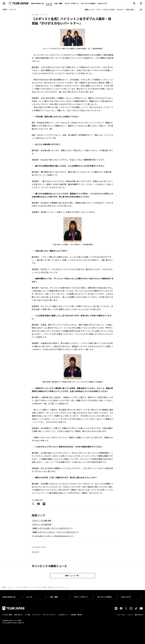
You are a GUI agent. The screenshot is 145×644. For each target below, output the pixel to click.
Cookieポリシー (63, 615)
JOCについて (102, 3)
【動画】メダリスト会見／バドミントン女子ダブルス (51, 528)
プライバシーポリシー (49, 615)
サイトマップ (36, 615)
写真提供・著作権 (76, 615)
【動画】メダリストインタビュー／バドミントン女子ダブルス (54, 532)
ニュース (49, 3)
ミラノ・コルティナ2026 (105, 10)
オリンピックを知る (88, 3)
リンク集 (27, 615)
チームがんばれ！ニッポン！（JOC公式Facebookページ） (53, 536)
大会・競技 (60, 597)
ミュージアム (121, 615)
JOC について (131, 597)
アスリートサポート (72, 3)
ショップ (130, 615)
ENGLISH (140, 615)
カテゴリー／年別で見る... (126, 10)
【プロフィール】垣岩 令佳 (41, 524)
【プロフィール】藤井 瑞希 (41, 520)
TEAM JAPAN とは (12, 597)
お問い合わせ (18, 615)
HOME (4, 587)
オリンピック (35, 552)
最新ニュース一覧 (72, 575)
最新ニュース (90, 10)
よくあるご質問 (7, 615)
